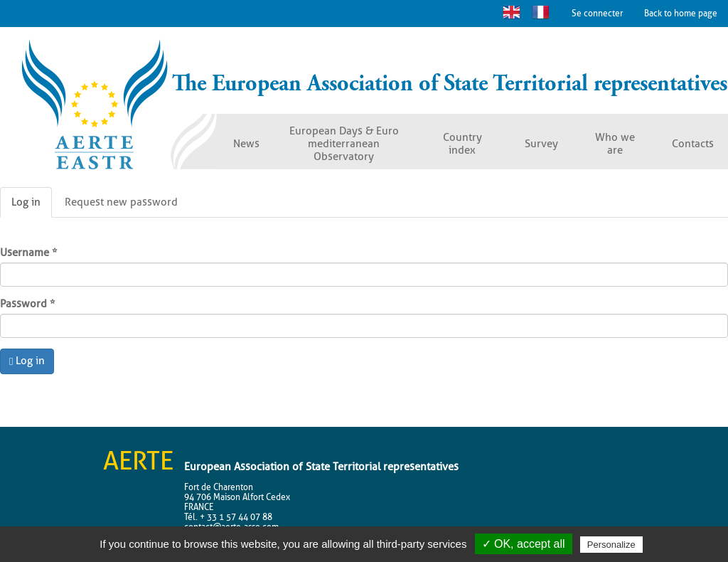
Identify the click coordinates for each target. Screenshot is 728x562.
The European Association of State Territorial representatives (450, 84)
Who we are (615, 144)
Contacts (693, 144)
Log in (32, 206)
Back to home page (681, 13)
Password (27, 304)
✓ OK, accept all (524, 544)
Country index (462, 144)
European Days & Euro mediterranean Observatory (344, 144)
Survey (541, 144)
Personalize (611, 545)
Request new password (121, 202)
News (246, 144)
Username (28, 253)
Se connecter (597, 13)
